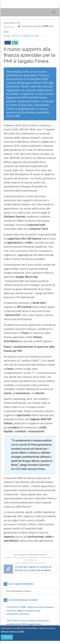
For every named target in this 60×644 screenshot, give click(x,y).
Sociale (35, 36)
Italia (6, 32)
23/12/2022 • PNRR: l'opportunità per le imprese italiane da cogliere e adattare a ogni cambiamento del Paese (30, 610)
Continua (7, 637)
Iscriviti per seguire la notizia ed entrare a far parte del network (33, 569)
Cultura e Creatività (21, 36)
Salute (7, 36)
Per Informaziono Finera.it (19, 591)
